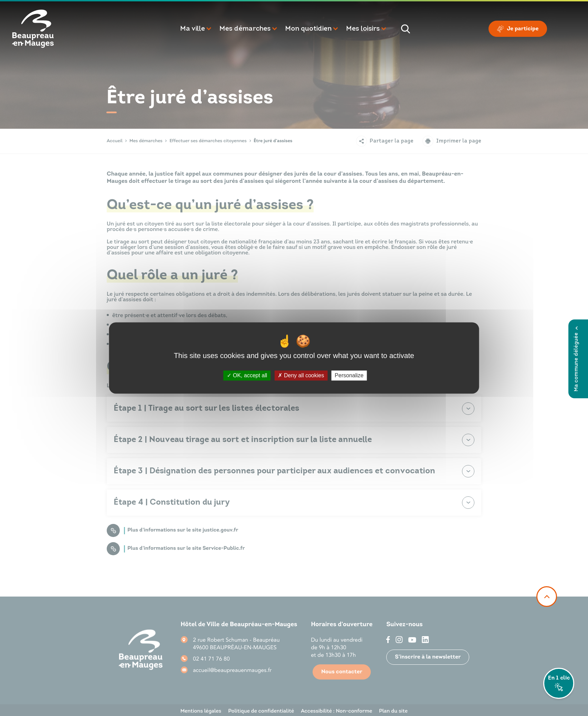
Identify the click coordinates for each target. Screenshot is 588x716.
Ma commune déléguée (576, 359)
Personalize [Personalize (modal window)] (349, 375)
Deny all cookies (301, 375)
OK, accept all (247, 375)
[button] (196, 29)
